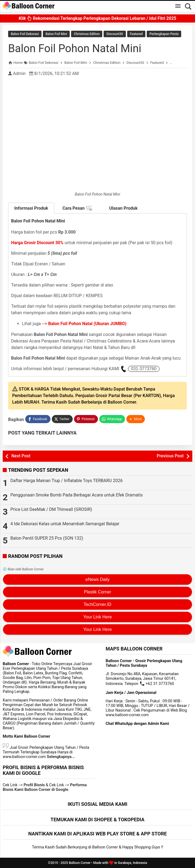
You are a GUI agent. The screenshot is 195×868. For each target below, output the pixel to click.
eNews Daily (97, 579)
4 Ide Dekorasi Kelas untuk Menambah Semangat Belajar (65, 524)
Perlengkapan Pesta (164, 34)
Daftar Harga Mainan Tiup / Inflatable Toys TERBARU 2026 (66, 481)
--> (84, 324)
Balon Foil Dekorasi (25, 34)
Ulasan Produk (124, 208)
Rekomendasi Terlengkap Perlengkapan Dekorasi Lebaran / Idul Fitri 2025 (97, 18)
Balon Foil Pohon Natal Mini (75, 48)
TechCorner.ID (97, 604)
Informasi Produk (31, 208)
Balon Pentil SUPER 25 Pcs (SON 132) (47, 538)
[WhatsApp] (112, 419)
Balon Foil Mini (56, 34)
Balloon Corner (80, 863)
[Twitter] (62, 419)
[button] (136, 419)
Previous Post (170, 456)
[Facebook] (38, 419)
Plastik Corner (97, 592)
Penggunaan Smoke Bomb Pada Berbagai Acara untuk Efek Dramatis (76, 495)
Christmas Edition (87, 34)
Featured (136, 34)
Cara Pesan (77, 208)
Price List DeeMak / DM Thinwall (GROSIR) (51, 509)
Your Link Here (97, 617)
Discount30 (115, 34)
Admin (19, 73)
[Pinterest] (86, 419)
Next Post (21, 456)
